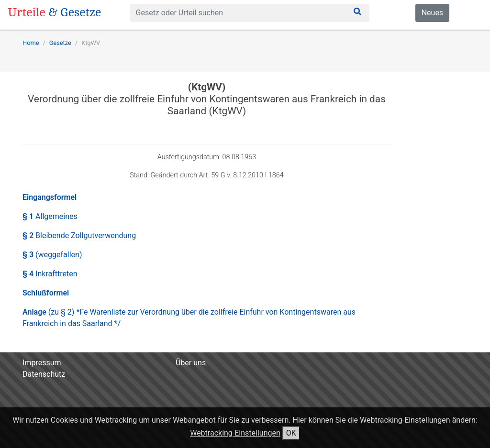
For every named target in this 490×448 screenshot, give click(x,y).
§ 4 (50, 274)
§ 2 (79, 235)
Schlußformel (46, 293)
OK (291, 433)
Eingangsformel (50, 197)
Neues (432, 13)
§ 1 (50, 216)
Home (31, 43)
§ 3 (52, 255)
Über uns (191, 363)
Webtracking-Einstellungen (235, 433)
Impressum (42, 363)
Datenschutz (44, 374)
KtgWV (91, 43)
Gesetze (60, 43)
